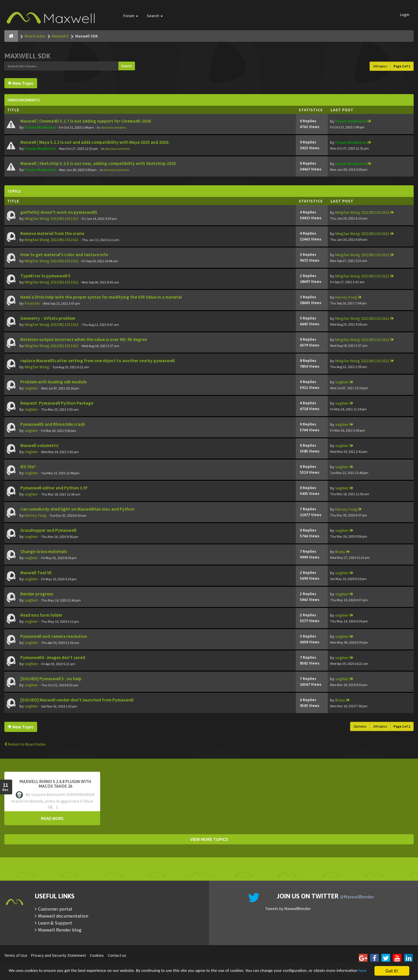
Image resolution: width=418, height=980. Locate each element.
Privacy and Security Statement (58, 955)
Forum (131, 16)
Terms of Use (16, 955)
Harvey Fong (346, 297)
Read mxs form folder (41, 615)
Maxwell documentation (63, 916)
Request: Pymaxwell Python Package (56, 403)
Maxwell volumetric (39, 445)
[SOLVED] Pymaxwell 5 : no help (51, 679)
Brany (340, 552)
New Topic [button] (21, 83)
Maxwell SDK (27, 56)
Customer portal (55, 909)
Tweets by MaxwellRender (288, 909)
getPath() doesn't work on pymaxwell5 (58, 212)
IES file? (28, 467)
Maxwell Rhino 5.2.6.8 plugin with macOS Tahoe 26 (55, 784)
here (50, 973)
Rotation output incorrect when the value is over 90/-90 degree (83, 339)
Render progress (36, 594)
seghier (31, 388)
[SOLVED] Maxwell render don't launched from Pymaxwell (76, 700)
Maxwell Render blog (60, 930)
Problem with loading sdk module (53, 382)
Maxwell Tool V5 (36, 573)
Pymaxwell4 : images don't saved (52, 657)
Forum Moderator (40, 127)
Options (360, 726)
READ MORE (52, 818)
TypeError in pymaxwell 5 (45, 276)
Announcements (114, 127)
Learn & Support (55, 923)
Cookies (97, 955)
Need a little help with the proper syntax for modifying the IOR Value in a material (101, 297)
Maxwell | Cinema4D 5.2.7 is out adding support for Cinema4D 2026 (85, 121)
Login (405, 15)
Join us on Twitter (325, 896)
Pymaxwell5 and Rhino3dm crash (52, 424)
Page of (402, 66)
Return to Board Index (25, 744)
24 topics (380, 66)
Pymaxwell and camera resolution (53, 636)
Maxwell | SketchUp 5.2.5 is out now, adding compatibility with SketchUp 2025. (98, 163)
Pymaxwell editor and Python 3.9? (54, 488)
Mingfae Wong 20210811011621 (52, 218)
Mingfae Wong (37, 367)
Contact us (117, 955)
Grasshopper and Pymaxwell (48, 530)
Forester (32, 303)
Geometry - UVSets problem (47, 318)
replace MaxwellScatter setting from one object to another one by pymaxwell (97, 361)
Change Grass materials (43, 551)
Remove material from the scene (52, 233)
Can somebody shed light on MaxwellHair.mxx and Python (77, 509)
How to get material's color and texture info (64, 255)
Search (155, 16)
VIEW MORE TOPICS (209, 839)
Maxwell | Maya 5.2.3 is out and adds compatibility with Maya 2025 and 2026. (94, 142)
